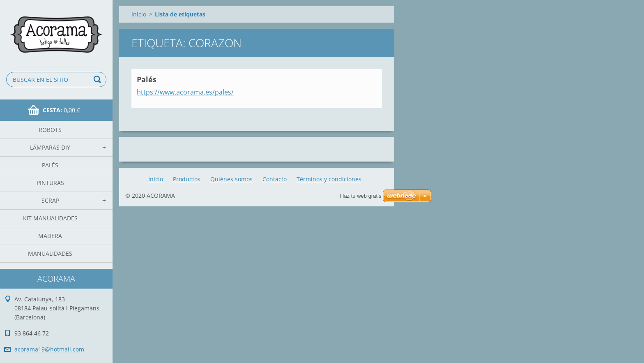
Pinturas (50, 183)
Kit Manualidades (50, 218)
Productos (187, 179)
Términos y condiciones (329, 179)
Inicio (139, 14)
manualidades (50, 253)
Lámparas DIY (50, 147)
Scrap (50, 200)
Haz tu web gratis (361, 196)
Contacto (275, 179)
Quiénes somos (231, 179)
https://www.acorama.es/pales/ (185, 92)
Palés (50, 165)
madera (50, 236)
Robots (50, 130)
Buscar (99, 80)
